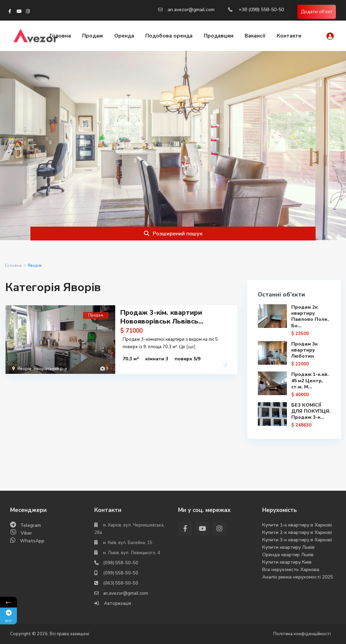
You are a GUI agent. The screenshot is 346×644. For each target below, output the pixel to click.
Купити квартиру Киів (287, 562)
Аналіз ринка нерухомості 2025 (298, 577)
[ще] (191, 347)
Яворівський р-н (50, 369)
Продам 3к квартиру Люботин (304, 350)
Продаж (93, 36)
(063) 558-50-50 (121, 583)
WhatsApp (32, 541)
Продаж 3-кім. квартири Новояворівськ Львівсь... (162, 317)
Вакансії (255, 36)
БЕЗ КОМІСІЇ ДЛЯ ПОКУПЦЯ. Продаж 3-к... (311, 411)
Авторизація (117, 603)
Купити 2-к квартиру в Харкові (297, 532)
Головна (60, 36)
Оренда (124, 36)
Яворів (24, 369)
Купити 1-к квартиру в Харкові (297, 525)
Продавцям (219, 36)
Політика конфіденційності (302, 634)
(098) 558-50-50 (121, 563)
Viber (26, 533)
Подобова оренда (169, 36)
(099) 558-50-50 (121, 573)
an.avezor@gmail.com (191, 10)
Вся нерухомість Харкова (291, 570)
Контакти (289, 36)
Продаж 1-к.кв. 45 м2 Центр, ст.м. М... (310, 380)
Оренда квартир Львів (288, 555)
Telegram (31, 525)
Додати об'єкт (317, 12)
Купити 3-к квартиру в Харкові (297, 540)
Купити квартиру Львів (288, 547)
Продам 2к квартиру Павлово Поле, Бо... (310, 316)
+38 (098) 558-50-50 (261, 10)
